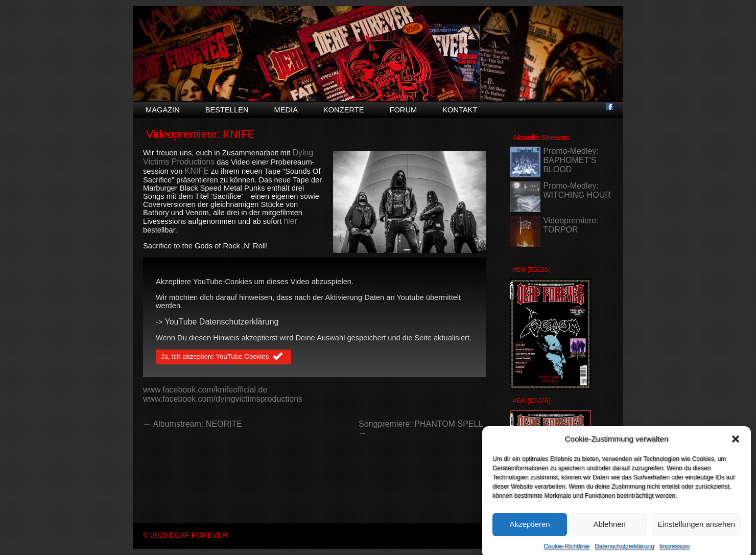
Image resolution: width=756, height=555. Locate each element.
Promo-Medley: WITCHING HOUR (577, 190)
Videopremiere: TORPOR (571, 225)
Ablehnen (609, 529)
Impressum (675, 551)
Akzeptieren (529, 529)
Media (286, 110)
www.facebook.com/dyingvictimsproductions (223, 399)
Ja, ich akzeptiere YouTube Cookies (223, 357)
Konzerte (344, 110)
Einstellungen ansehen (696, 529)
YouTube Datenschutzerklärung (222, 322)
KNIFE (196, 171)
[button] (736, 444)
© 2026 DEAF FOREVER (185, 535)
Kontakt (460, 110)
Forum (403, 110)
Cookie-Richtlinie (566, 551)
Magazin (163, 110)
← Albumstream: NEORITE (193, 424)
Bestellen (227, 110)
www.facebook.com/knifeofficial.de (205, 390)
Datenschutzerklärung (624, 551)
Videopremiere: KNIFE (200, 134)
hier (290, 221)
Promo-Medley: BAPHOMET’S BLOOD (571, 160)
